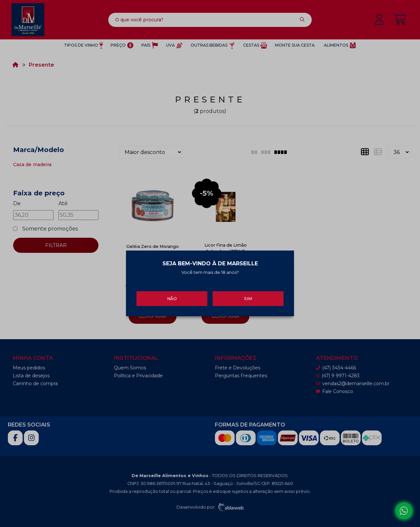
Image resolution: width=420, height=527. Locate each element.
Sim (248, 296)
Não (172, 296)
